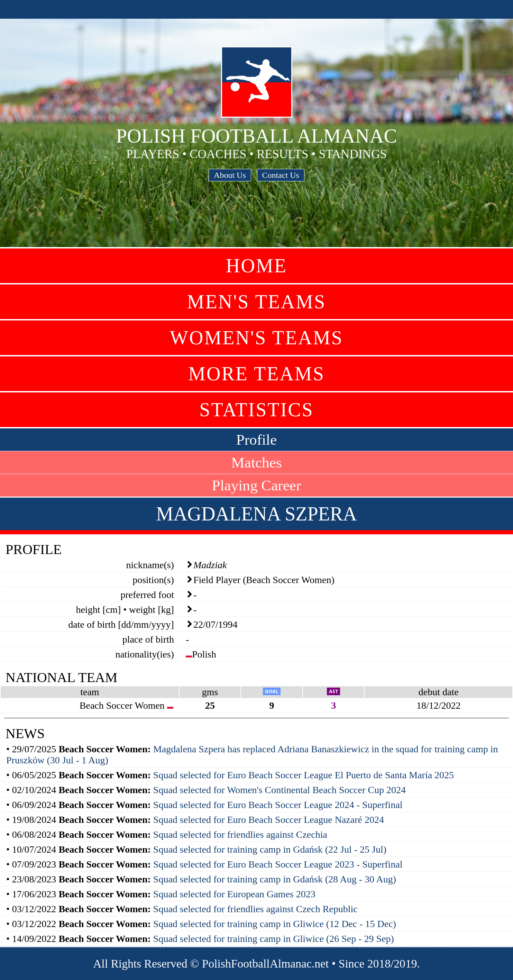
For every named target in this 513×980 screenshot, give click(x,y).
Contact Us (281, 175)
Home (256, 266)
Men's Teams (256, 302)
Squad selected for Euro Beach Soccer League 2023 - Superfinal (278, 864)
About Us (230, 175)
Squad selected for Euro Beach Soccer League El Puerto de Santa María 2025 (304, 775)
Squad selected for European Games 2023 (234, 894)
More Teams (256, 374)
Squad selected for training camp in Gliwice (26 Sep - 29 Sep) (274, 939)
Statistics (256, 410)
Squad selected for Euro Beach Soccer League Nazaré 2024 (269, 820)
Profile (257, 440)
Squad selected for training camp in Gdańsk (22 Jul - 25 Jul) (270, 849)
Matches (256, 462)
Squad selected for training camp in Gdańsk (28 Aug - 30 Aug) (275, 879)
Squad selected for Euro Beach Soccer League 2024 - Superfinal (278, 805)
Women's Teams (256, 338)
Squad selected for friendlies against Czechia (240, 834)
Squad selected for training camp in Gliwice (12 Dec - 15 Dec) (275, 924)
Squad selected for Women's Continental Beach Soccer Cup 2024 (280, 790)
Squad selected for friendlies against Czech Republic (255, 909)
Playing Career (257, 485)
